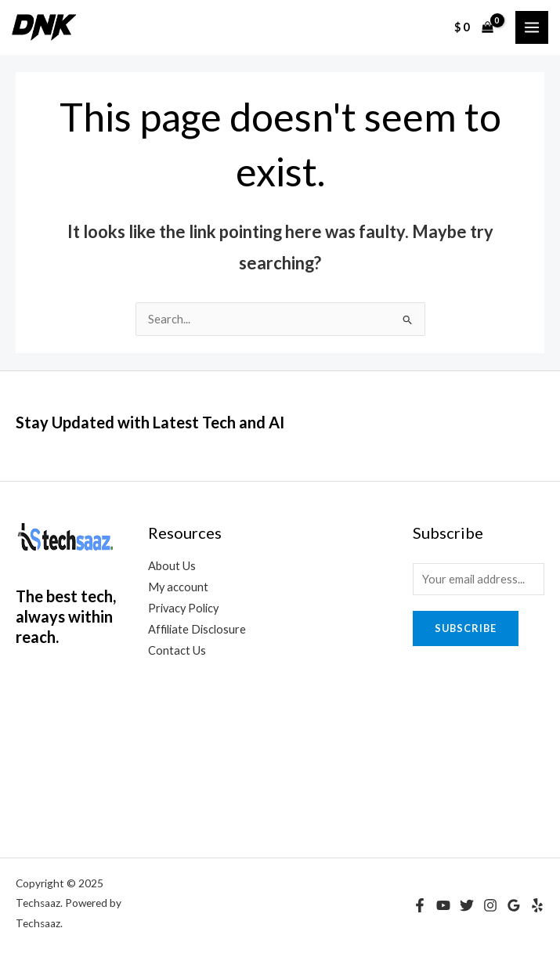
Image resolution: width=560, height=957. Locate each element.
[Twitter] (467, 905)
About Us (172, 566)
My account (178, 587)
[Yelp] (537, 905)
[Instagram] (490, 905)
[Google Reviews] (514, 905)
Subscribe (466, 628)
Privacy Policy (183, 608)
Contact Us (177, 650)
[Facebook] (420, 905)
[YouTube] (443, 905)
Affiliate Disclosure (197, 629)
